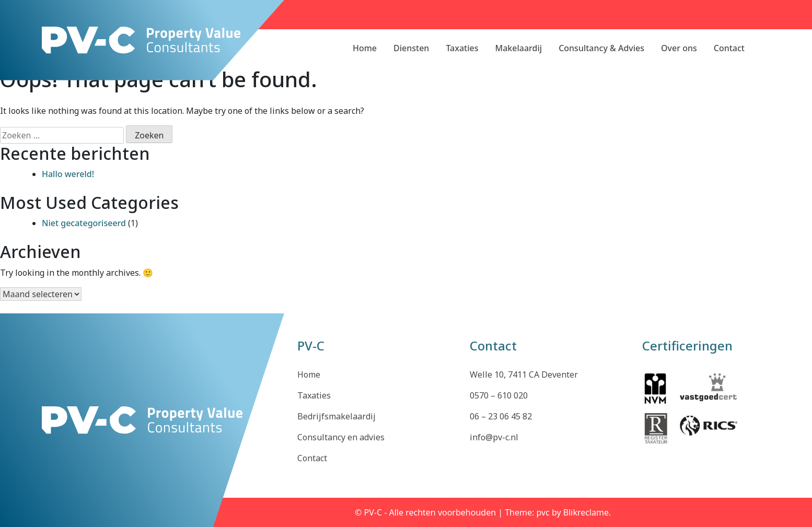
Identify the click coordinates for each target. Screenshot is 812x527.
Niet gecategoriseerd (84, 223)
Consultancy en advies (341, 437)
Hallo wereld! (68, 174)
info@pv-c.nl (494, 437)
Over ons (679, 48)
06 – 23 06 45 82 (501, 416)
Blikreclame (586, 512)
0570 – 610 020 (499, 395)
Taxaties (462, 48)
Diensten (411, 48)
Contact (729, 48)
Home (365, 48)
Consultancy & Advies (601, 48)
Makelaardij (519, 48)
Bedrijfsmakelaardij (337, 416)
